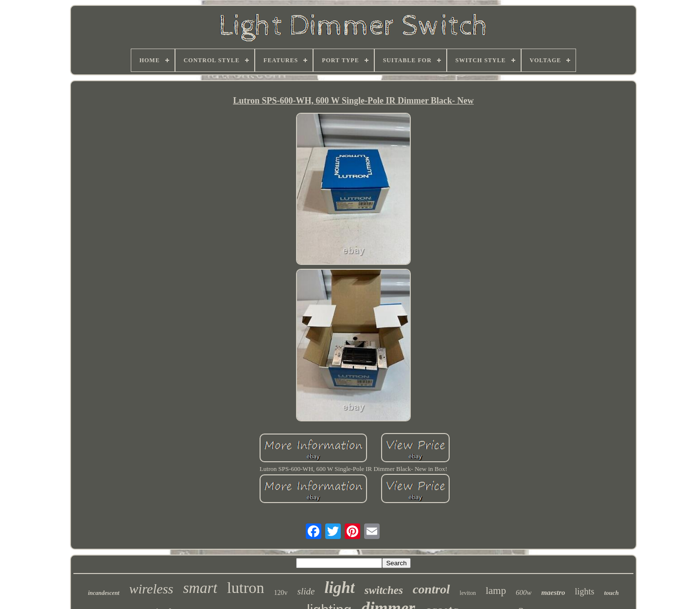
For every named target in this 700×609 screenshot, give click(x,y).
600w (524, 592)
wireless (151, 589)
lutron (245, 588)
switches (384, 590)
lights (585, 592)
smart (200, 588)
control (431, 589)
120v (281, 593)
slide (306, 591)
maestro (553, 592)
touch (612, 593)
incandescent (104, 593)
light (339, 588)
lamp (496, 591)
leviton (468, 593)
